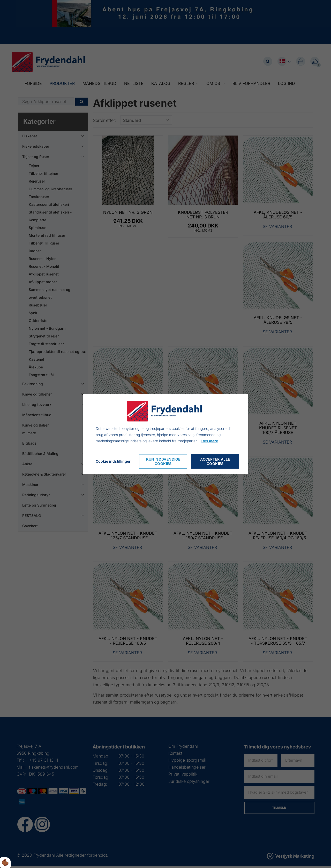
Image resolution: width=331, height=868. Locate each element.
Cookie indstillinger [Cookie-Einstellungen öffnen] (113, 461)
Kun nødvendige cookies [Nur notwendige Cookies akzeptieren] (163, 462)
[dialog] (165, 434)
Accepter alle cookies (215, 462)
